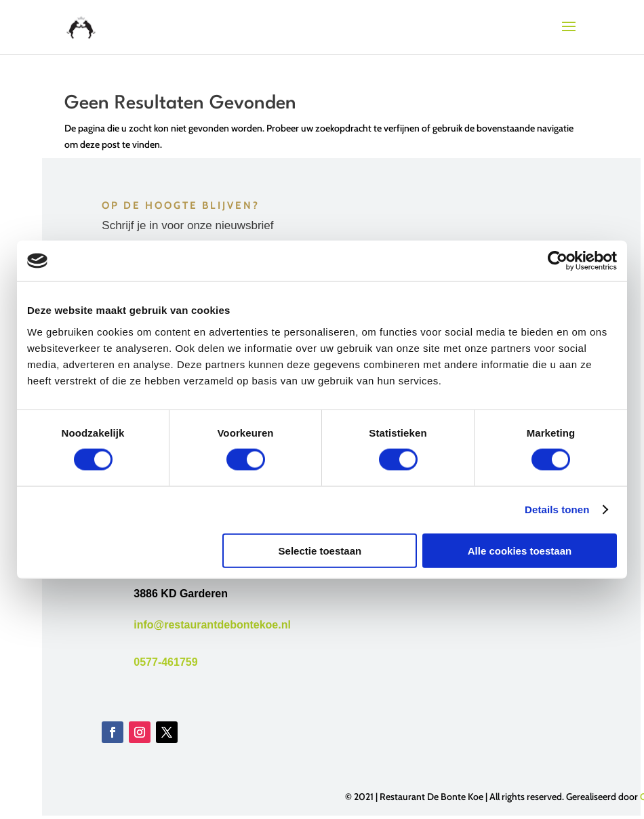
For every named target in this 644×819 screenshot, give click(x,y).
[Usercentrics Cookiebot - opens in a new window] (558, 261)
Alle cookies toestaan (520, 550)
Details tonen (557, 510)
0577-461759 (165, 662)
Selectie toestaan (320, 550)
